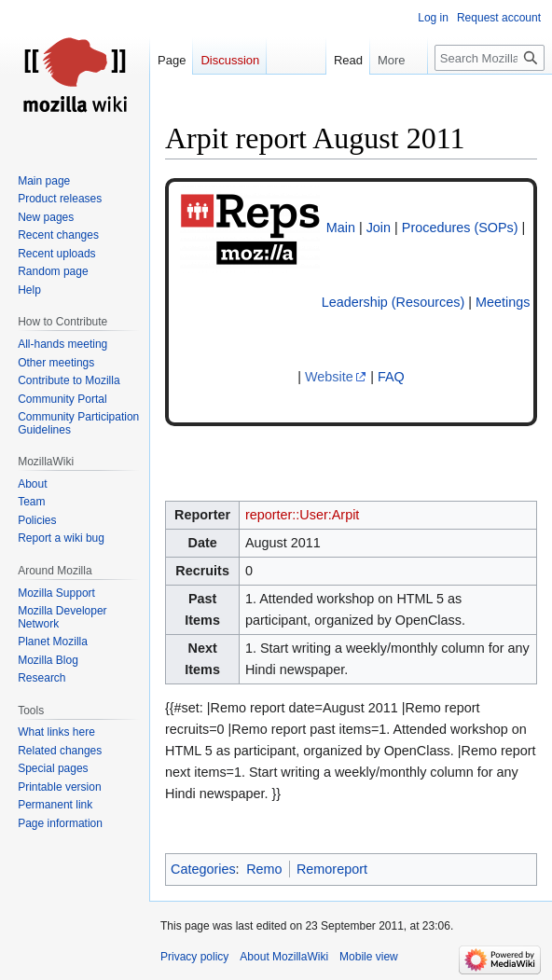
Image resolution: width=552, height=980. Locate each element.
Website (329, 377)
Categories (203, 869)
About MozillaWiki (284, 957)
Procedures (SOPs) (460, 228)
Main (341, 228)
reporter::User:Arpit (302, 515)
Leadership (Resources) (393, 302)
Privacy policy (194, 957)
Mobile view (369, 957)
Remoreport (332, 869)
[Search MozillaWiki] (490, 58)
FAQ (391, 377)
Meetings (503, 302)
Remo (264, 869)
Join (379, 228)
